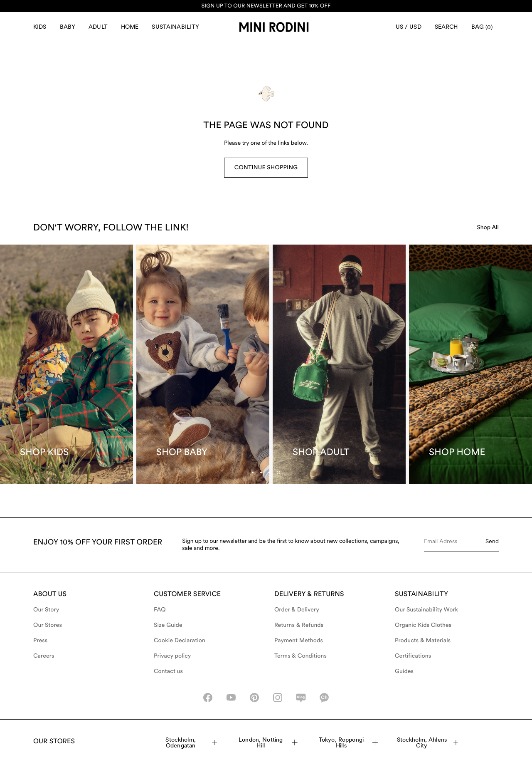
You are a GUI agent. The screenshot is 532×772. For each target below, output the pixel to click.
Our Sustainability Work (426, 610)
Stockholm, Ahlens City (428, 742)
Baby (68, 27)
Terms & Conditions (300, 656)
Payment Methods (299, 641)
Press (40, 641)
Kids (40, 27)
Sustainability (175, 27)
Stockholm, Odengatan (191, 742)
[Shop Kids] (66, 364)
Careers (44, 656)
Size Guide (168, 625)
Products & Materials (423, 641)
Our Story (46, 610)
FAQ (160, 610)
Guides (404, 671)
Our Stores (48, 625)
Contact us (168, 671)
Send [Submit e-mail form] (492, 541)
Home (130, 27)
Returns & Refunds (299, 625)
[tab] (269, 473)
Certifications (413, 656)
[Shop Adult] (339, 364)
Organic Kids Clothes (423, 625)
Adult (98, 27)
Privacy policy (172, 656)
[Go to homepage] (274, 27)
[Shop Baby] (203, 364)
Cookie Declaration (180, 641)
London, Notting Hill (268, 742)
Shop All (488, 228)
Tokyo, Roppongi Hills (348, 742)
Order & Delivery (297, 610)
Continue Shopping (266, 168)
